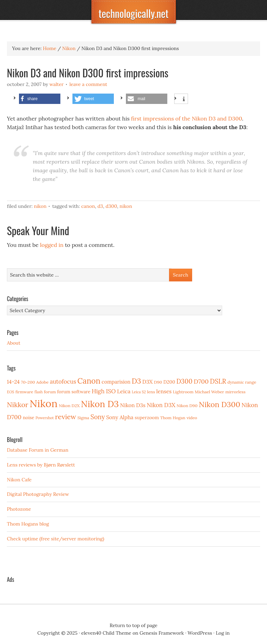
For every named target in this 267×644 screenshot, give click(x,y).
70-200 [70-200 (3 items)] (28, 382)
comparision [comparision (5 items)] (116, 382)
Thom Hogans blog (28, 524)
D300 (111, 206)
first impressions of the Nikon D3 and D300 (187, 118)
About (14, 343)
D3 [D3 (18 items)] (136, 381)
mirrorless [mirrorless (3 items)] (235, 392)
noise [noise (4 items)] (28, 417)
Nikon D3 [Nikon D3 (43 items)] (100, 404)
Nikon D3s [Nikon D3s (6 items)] (133, 405)
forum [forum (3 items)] (50, 392)
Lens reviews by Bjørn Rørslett (41, 465)
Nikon (40, 206)
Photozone (19, 509)
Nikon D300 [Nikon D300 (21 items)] (219, 404)
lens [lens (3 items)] (151, 392)
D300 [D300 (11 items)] (184, 381)
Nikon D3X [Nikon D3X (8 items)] (161, 405)
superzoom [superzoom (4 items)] (147, 417)
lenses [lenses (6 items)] (164, 391)
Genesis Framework (162, 633)
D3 (100, 206)
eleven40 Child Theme (106, 633)
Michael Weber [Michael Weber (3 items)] (210, 392)
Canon (88, 206)
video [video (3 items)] (192, 418)
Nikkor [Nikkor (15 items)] (18, 405)
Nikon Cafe (19, 480)
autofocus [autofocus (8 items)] (63, 382)
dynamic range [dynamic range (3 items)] (242, 382)
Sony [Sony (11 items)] (98, 417)
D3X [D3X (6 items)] (148, 382)
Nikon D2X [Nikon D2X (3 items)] (69, 406)
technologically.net (133, 13)
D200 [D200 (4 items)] (169, 382)
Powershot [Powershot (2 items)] (45, 418)
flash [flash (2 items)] (39, 392)
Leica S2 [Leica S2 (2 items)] (139, 392)
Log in (223, 633)
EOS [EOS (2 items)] (11, 392)
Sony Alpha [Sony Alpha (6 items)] (120, 417)
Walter (56, 84)
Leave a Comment (88, 84)
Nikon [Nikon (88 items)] (44, 403)
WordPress (200, 633)
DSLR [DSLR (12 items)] (218, 381)
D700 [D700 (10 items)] (201, 381)
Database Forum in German (38, 450)
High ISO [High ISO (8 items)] (104, 391)
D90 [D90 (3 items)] (158, 382)
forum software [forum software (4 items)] (74, 392)
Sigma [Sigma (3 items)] (83, 418)
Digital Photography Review (38, 494)
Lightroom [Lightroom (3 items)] (183, 392)
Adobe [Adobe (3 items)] (42, 382)
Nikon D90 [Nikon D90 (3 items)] (187, 406)
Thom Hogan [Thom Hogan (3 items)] (173, 418)
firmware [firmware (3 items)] (24, 392)
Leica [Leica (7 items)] (124, 391)
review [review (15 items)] (66, 417)
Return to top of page (134, 625)
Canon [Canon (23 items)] (89, 381)
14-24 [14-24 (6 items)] (13, 382)
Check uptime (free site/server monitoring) (56, 539)
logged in (52, 245)
